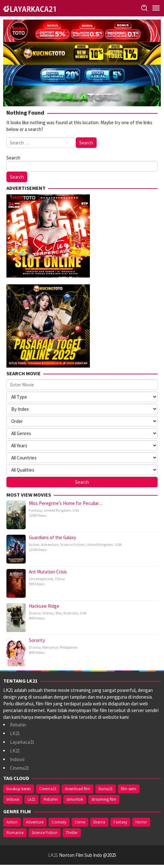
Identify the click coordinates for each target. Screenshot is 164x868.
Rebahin (18, 725)
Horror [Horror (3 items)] (141, 822)
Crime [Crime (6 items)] (80, 822)
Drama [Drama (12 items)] (99, 822)
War (59, 613)
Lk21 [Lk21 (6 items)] (31, 799)
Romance (50, 647)
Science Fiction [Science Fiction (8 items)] (45, 833)
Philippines (69, 647)
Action (34, 544)
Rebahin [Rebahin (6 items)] (51, 799)
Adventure (50, 544)
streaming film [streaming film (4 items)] (104, 799)
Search (13, 158)
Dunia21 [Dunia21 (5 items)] (106, 789)
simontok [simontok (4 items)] (75, 799)
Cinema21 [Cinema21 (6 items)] (48, 789)
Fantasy (36, 510)
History (48, 613)
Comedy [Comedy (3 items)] (59, 822)
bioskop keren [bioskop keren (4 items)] (19, 789)
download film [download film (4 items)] (78, 789)
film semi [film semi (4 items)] (129, 789)
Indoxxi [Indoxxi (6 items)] (13, 799)
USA (76, 510)
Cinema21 (20, 768)
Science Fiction (72, 544)
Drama (35, 613)
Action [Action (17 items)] (12, 822)
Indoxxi (17, 759)
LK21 (15, 733)
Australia (71, 613)
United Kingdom (57, 510)
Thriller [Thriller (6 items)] (72, 833)
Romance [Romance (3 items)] (15, 833)
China (60, 579)
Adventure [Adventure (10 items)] (35, 822)
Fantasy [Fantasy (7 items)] (120, 822)
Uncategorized (41, 579)
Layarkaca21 (22, 742)
